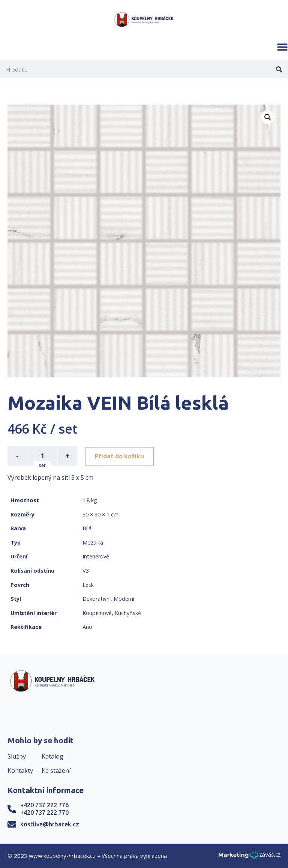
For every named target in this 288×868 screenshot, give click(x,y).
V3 (86, 571)
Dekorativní (97, 599)
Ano (87, 627)
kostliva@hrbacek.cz (50, 824)
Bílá (87, 528)
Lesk (88, 585)
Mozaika (93, 542)
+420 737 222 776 (44, 805)
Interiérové (96, 556)
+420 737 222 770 (44, 813)
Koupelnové (97, 613)
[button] (282, 47)
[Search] (279, 69)
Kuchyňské (128, 613)
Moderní (124, 599)
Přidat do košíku (121, 456)
